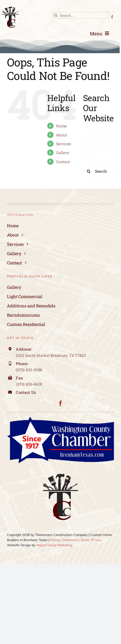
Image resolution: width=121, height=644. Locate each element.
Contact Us (26, 392)
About (62, 135)
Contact (63, 162)
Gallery (63, 153)
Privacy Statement (64, 540)
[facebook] (112, 17)
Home (61, 126)
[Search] (56, 15)
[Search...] (81, 15)
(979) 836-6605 (29, 384)
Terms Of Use (91, 540)
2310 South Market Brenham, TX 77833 (51, 355)
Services (64, 144)
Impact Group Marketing (54, 545)
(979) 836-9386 (29, 370)
